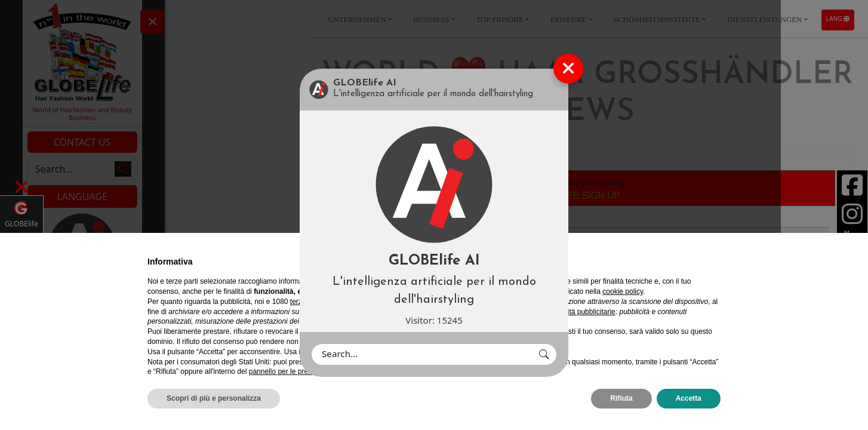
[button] (544, 354)
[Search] (422, 354)
